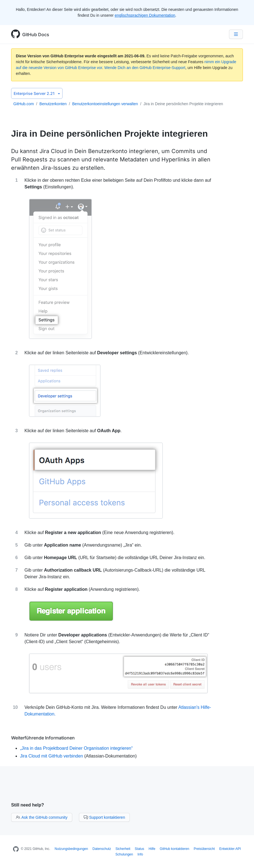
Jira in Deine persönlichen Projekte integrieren (183, 104)
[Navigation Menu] (236, 34)
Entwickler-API (230, 849)
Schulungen (124, 854)
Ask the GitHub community (42, 817)
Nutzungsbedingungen (71, 849)
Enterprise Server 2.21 (37, 93)
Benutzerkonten (53, 104)
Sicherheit (123, 849)
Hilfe (152, 849)
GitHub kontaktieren (175, 849)
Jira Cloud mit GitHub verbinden (52, 756)
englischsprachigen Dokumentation (145, 15)
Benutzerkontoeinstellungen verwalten (105, 104)
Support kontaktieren (104, 817)
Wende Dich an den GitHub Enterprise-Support (145, 68)
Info (140, 854)
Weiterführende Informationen (43, 738)
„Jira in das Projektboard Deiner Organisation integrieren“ (76, 748)
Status (140, 849)
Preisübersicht (204, 849)
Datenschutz (102, 849)
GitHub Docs (36, 35)
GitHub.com (24, 104)
